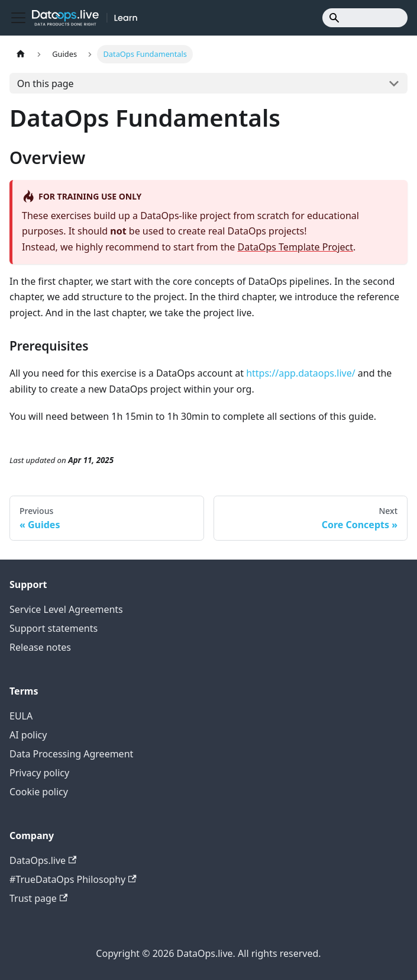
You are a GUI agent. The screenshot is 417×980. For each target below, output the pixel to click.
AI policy (28, 735)
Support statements (54, 628)
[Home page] (21, 54)
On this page (46, 83)
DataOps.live (43, 860)
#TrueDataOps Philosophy (73, 879)
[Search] (365, 18)
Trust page (38, 898)
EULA (21, 716)
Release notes (40, 647)
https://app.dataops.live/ (300, 373)
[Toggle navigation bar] (18, 18)
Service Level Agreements (66, 609)
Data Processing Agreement (71, 754)
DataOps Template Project (296, 247)
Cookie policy (39, 792)
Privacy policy (39, 773)
